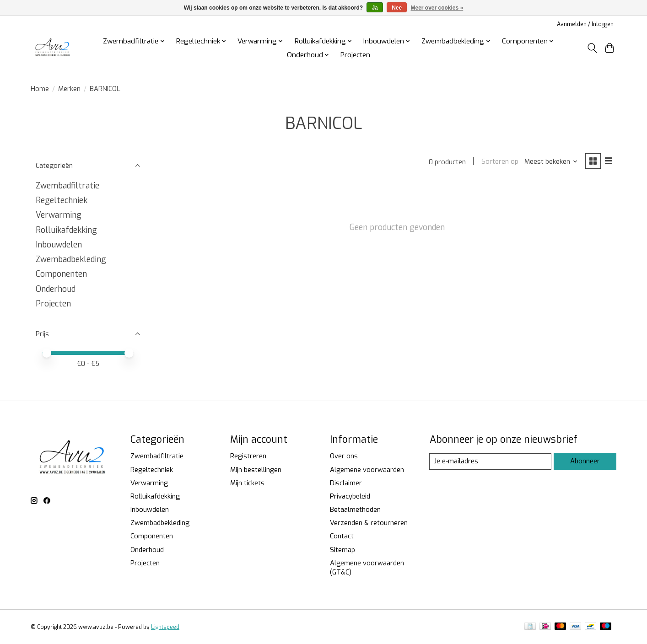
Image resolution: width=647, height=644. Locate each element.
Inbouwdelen (59, 245)
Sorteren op (499, 162)
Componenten (61, 274)
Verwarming (59, 215)
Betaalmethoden (355, 510)
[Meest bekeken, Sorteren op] (551, 162)
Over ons (344, 456)
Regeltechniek (62, 200)
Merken (69, 89)
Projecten (355, 55)
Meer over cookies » (437, 8)
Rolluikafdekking (66, 230)
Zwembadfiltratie (67, 186)
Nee (397, 8)
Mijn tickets (247, 483)
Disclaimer (346, 483)
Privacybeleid (350, 496)
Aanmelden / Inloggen (585, 24)
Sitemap (342, 550)
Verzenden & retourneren (369, 523)
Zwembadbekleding (71, 259)
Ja (375, 8)
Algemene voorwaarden (367, 470)
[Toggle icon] (592, 48)
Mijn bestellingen (256, 470)
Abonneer (585, 461)
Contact (342, 536)
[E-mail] (490, 462)
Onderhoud (56, 289)
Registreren (248, 456)
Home (40, 89)
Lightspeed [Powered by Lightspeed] (165, 627)
